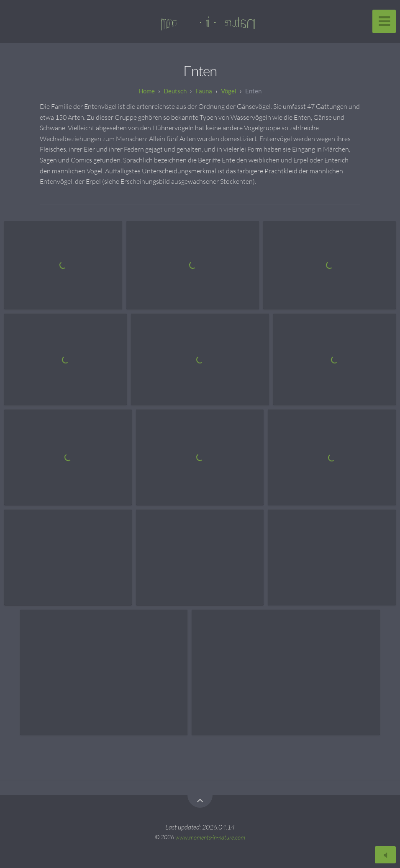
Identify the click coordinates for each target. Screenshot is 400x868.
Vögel (229, 91)
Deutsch (175, 91)
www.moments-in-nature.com (210, 837)
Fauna (204, 91)
